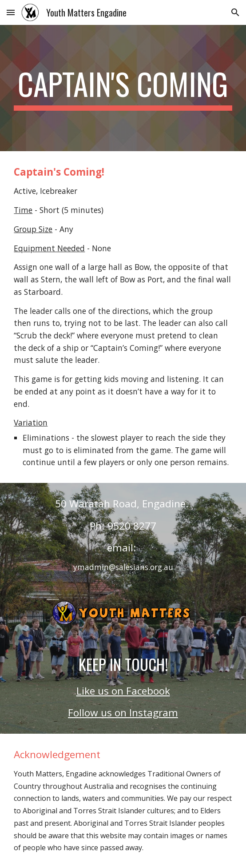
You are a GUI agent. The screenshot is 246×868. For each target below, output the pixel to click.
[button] (11, 12)
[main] (123, 88)
